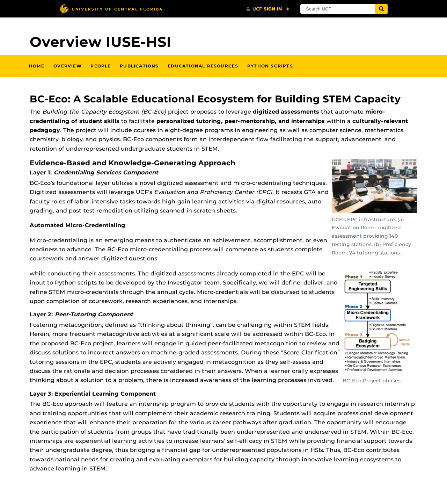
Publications (139, 66)
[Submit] (381, 9)
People (101, 66)
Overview (68, 66)
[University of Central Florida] (111, 9)
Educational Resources (203, 66)
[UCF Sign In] (268, 9)
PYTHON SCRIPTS (270, 66)
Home (37, 66)
